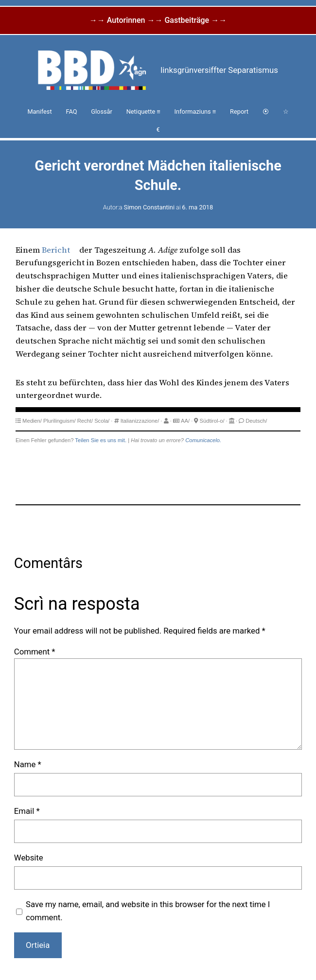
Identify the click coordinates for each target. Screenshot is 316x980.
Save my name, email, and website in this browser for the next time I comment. (148, 911)
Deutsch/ (256, 421)
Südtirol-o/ (212, 421)
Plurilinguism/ (60, 421)
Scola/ (102, 421)
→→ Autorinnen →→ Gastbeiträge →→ (158, 20)
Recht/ (85, 421)
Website (29, 858)
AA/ (185, 421)
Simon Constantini (149, 207)
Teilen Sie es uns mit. (101, 440)
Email (27, 811)
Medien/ (32, 421)
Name (28, 764)
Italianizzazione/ (140, 421)
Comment (35, 652)
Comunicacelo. (203, 440)
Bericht (56, 250)
